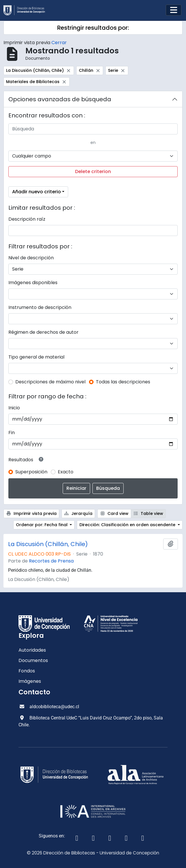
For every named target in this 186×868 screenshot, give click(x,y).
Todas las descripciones (123, 382)
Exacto (66, 472)
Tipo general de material (36, 357)
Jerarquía (78, 513)
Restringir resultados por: (93, 28)
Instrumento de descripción (40, 307)
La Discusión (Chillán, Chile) (48, 544)
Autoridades (32, 650)
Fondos (27, 671)
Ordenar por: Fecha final (42, 525)
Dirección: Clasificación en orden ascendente (128, 525)
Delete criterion (93, 171)
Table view (148, 513)
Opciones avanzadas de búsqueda (60, 99)
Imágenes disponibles (33, 283)
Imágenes (30, 681)
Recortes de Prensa (51, 561)
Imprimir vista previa (31, 513)
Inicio (14, 408)
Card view (114, 513)
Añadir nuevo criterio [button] (37, 192)
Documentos (33, 660)
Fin (12, 433)
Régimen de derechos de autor (43, 332)
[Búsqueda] (93, 129)
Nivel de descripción (31, 258)
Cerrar (59, 43)
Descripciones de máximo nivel (50, 382)
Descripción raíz (27, 219)
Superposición (31, 472)
